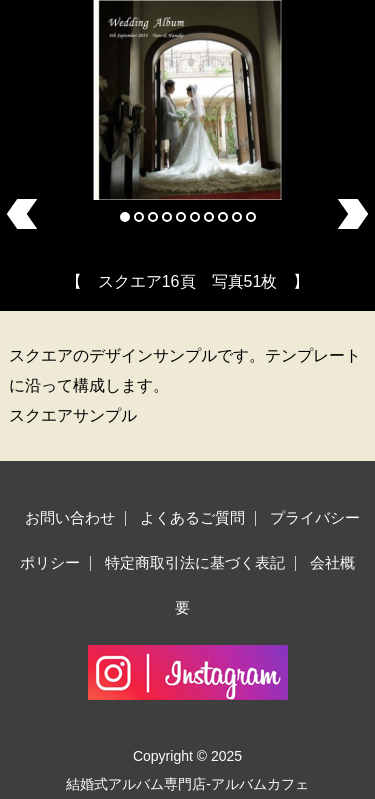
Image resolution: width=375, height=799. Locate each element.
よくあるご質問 (192, 517)
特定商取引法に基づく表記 (195, 562)
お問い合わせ (70, 517)
